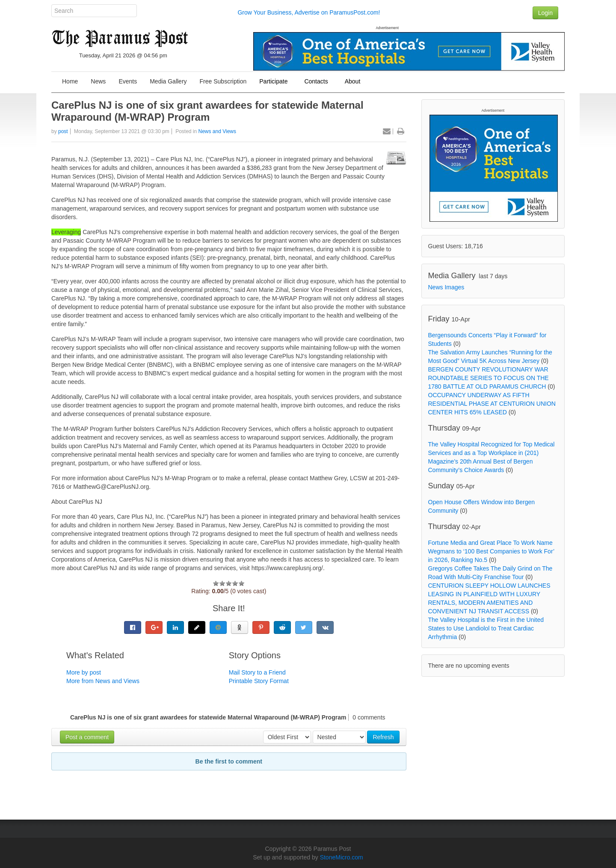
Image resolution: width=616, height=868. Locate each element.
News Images (446, 287)
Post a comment (87, 737)
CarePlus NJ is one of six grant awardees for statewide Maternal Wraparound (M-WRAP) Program (207, 111)
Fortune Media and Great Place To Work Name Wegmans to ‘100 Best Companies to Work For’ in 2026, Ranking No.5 (491, 551)
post (63, 131)
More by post (84, 672)
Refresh (383, 737)
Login (545, 13)
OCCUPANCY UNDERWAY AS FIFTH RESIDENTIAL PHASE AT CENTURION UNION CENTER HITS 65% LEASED (492, 404)
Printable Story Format (259, 681)
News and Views (218, 131)
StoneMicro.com (342, 857)
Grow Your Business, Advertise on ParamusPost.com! (309, 12)
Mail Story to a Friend (257, 672)
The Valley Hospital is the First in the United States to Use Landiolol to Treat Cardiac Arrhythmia (486, 628)
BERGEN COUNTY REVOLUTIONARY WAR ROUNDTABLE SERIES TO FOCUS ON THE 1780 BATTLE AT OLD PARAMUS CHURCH (489, 378)
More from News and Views (103, 681)
